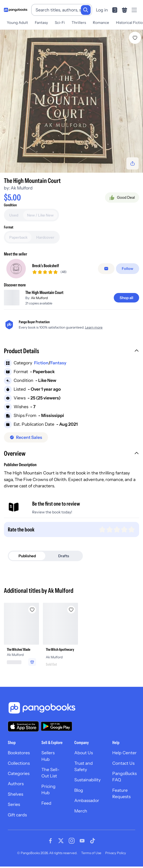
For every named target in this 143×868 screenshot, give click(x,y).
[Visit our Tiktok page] (93, 844)
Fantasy (41, 23)
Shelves (15, 797)
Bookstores (19, 756)
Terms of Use (91, 856)
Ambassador (87, 804)
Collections (19, 767)
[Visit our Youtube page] (82, 844)
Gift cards (17, 818)
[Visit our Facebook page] (50, 844)
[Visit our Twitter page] (61, 844)
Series (14, 808)
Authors (16, 787)
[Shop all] (126, 301)
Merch (81, 814)
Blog (79, 794)
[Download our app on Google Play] (57, 730)
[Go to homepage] (16, 10)
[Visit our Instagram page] (72, 844)
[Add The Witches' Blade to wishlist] (32, 613)
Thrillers (79, 23)
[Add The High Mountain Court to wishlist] (135, 38)
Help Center (124, 756)
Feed (46, 807)
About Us (84, 756)
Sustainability (87, 783)
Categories (19, 777)
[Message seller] (107, 271)
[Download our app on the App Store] (23, 730)
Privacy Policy (116, 856)
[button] (71, 355)
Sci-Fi (60, 23)
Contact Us (123, 767)
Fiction (41, 366)
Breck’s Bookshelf (46, 267)
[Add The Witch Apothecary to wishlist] (71, 613)
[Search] (86, 10)
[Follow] (128, 271)
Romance (101, 23)
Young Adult (17, 23)
